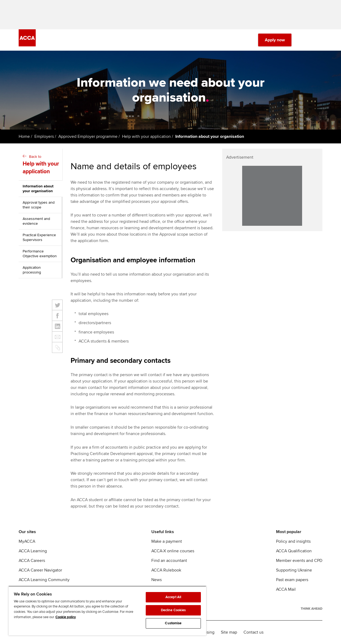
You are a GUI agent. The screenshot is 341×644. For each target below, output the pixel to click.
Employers (44, 136)
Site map (229, 632)
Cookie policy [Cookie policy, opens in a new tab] (66, 617)
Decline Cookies (173, 610)
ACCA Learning (33, 551)
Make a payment (167, 541)
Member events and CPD (299, 561)
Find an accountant (169, 561)
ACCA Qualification (294, 551)
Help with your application (146, 136)
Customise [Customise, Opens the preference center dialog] (173, 623)
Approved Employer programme (88, 136)
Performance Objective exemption (40, 254)
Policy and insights (293, 541)
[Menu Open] (319, 40)
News (157, 580)
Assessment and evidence (36, 221)
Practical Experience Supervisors (39, 237)
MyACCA (27, 541)
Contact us (253, 632)
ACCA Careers (32, 561)
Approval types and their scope (39, 205)
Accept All (173, 597)
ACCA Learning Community (44, 580)
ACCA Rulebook (166, 570)
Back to (41, 165)
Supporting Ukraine (294, 570)
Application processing (32, 270)
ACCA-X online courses (173, 551)
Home (24, 136)
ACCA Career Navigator (40, 570)
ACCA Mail (286, 589)
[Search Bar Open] (304, 40)
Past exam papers (292, 580)
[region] (107, 611)
